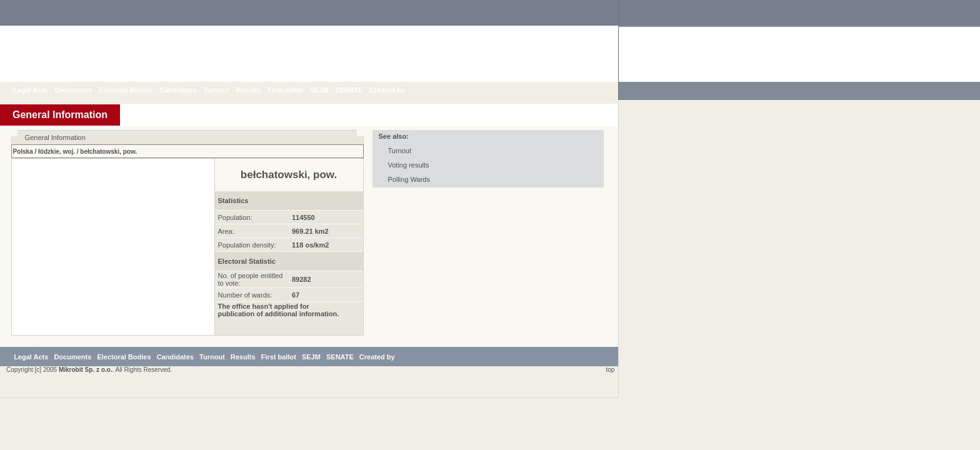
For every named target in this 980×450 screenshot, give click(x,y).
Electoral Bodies (135, 90)
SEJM (328, 90)
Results (257, 90)
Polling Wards (409, 179)
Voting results (409, 165)
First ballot (294, 90)
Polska (23, 152)
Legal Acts (40, 90)
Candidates (187, 90)
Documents (82, 90)
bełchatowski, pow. (108, 152)
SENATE (358, 90)
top (608, 422)
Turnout (226, 90)
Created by (397, 90)
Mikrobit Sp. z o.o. (86, 422)
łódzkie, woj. (57, 152)
